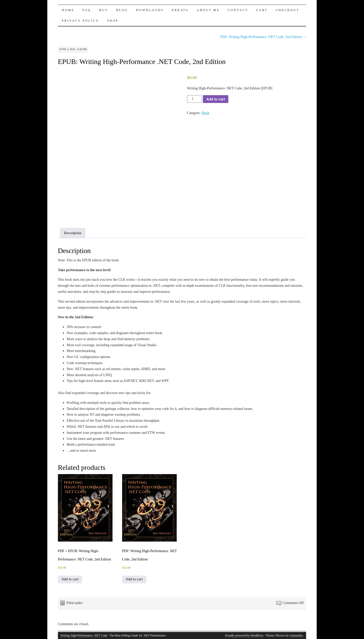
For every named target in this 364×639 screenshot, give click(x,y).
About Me (208, 10)
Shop (113, 21)
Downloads (150, 10)
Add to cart (216, 99)
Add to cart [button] (70, 579)
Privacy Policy (80, 21)
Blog (122, 10)
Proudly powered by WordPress (244, 635)
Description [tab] (73, 233)
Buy (103, 10)
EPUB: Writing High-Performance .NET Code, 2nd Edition (142, 62)
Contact (238, 10)
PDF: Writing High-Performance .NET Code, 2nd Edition (263, 37)
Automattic (296, 635)
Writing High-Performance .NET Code (84, 635)
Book (205, 113)
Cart (262, 10)
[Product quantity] (194, 99)
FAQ (87, 10)
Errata (180, 10)
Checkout (287, 10)
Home (68, 10)
